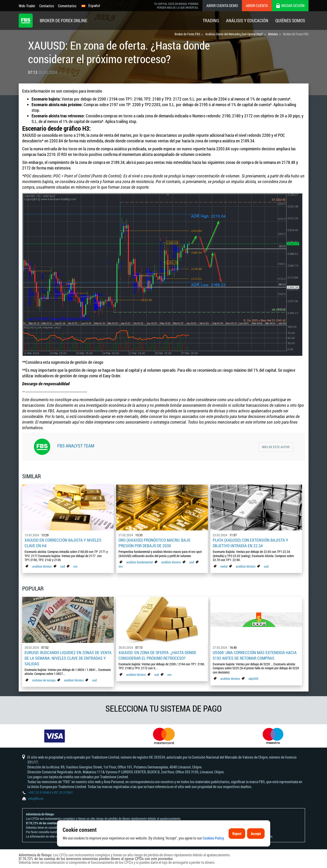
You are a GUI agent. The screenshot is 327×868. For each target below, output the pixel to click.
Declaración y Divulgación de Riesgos (84, 832)
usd (63, 566)
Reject (237, 848)
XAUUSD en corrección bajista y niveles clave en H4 (63, 543)
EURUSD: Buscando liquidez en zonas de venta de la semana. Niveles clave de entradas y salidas (68, 658)
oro (75, 566)
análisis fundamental (140, 562)
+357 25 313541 (62, 792)
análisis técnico (42, 566)
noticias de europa (44, 680)
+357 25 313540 (39, 792)
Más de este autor (276, 447)
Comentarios (67, 6)
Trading (211, 20)
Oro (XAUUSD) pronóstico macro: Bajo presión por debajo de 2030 (154, 543)
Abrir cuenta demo (222, 5)
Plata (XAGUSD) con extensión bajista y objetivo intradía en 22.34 (250, 543)
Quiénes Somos (290, 20)
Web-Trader (27, 6)
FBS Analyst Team (76, 446)
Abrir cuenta (257, 5)
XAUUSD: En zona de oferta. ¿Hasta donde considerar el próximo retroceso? (157, 655)
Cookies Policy (213, 852)
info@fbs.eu (36, 798)
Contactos (47, 6)
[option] (55, 736)
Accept (256, 848)
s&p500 (253, 679)
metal (224, 566)
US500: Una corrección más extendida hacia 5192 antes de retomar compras (255, 655)
